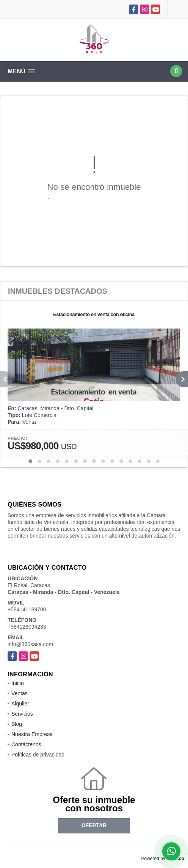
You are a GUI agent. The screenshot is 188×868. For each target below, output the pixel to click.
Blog (17, 724)
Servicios (22, 714)
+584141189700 (27, 609)
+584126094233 (27, 627)
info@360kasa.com (30, 644)
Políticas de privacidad (38, 755)
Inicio (18, 683)
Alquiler (20, 704)
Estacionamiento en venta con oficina (94, 314)
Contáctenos (26, 744)
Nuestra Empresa (32, 734)
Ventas (20, 693)
